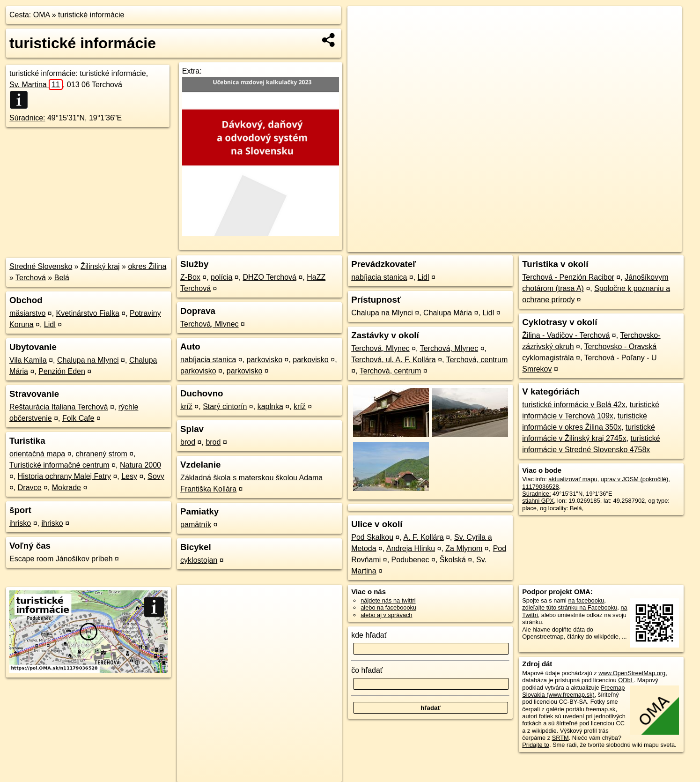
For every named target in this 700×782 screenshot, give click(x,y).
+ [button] (364, 22)
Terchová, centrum (477, 360)
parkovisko (265, 360)
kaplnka (270, 406)
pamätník (196, 525)
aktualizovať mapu (573, 479)
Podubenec (410, 560)
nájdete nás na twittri (388, 600)
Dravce (30, 488)
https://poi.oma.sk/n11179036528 (638, 245)
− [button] (364, 37)
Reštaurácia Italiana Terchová (59, 407)
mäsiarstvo (27, 313)
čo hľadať (367, 670)
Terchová (31, 278)
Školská (453, 560)
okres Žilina (147, 266)
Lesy (129, 476)
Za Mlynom (464, 548)
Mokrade (66, 488)
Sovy (156, 476)
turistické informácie (91, 15)
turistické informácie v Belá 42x (574, 405)
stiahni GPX (538, 501)
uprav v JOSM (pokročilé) (634, 479)
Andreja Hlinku (411, 548)
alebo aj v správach (386, 615)
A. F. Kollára (423, 537)
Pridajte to (536, 745)
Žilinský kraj (100, 266)
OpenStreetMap (517, 245)
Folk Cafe (78, 418)
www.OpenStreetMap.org (632, 673)
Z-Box (190, 277)
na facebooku (586, 600)
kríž (186, 406)
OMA (42, 15)
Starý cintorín (225, 406)
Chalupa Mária (448, 313)
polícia (221, 277)
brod (188, 442)
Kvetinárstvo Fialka (88, 313)
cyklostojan (199, 560)
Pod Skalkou (372, 537)
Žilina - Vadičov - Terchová (566, 335)
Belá (62, 278)
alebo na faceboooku (388, 607)
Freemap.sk (566, 245)
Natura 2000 (140, 465)
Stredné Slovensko (41, 266)
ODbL (626, 680)
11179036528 (540, 487)
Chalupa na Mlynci (88, 360)
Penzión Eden (62, 371)
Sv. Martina (36, 85)
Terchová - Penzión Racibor (568, 277)
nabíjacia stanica (208, 360)
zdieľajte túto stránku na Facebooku (570, 607)
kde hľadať (369, 635)
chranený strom (101, 454)
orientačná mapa (37, 454)
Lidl (50, 324)
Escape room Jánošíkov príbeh (61, 559)
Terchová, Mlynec (210, 324)
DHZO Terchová (270, 277)
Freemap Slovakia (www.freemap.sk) (573, 691)
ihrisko (20, 523)
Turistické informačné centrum (59, 465)
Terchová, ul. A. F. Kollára (394, 360)
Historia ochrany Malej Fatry (64, 476)
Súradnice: (27, 118)
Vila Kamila (28, 360)
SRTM (560, 738)
